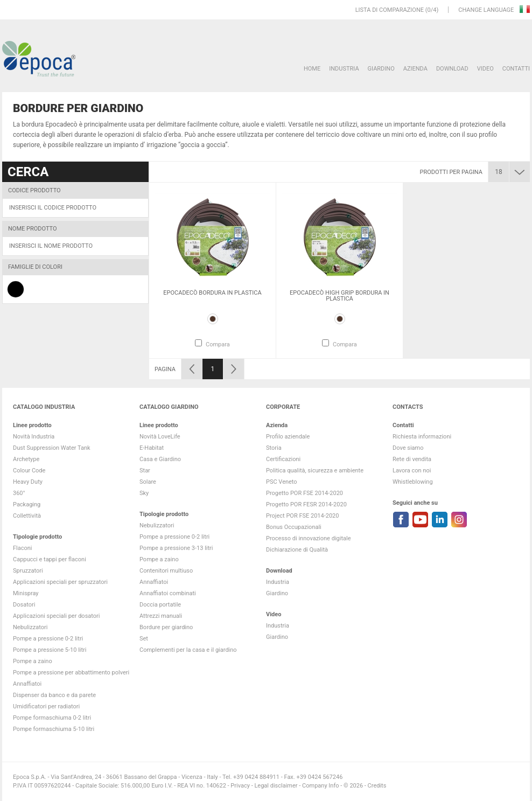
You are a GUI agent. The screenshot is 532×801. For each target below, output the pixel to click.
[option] (212, 270)
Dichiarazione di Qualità (297, 550)
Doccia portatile (160, 605)
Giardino (381, 69)
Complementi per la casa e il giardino (188, 650)
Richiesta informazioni (422, 437)
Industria (344, 69)
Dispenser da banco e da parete (54, 695)
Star (145, 471)
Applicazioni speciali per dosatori (56, 616)
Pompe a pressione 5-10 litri (50, 650)
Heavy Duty (28, 482)
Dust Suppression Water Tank (52, 448)
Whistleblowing (413, 482)
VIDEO (485, 69)
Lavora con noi (412, 471)
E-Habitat (152, 448)
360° (19, 493)
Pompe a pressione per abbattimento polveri (71, 673)
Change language (487, 10)
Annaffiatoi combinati (168, 593)
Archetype (26, 459)
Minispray (26, 593)
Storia (274, 448)
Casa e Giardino (160, 459)
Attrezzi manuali (161, 616)
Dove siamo (408, 448)
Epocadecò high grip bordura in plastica (339, 296)
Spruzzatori (28, 571)
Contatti (516, 69)
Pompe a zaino (33, 661)
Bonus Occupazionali (294, 527)
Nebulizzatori (30, 627)
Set (144, 639)
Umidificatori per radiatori (46, 706)
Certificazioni (283, 459)
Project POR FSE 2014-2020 (303, 516)
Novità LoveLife (160, 437)
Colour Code (29, 471)
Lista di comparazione (390, 10)
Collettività (27, 516)
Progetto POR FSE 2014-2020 (304, 493)
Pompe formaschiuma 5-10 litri (54, 729)
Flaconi (23, 548)
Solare (148, 482)
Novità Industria (34, 437)
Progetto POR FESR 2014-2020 (306, 504)
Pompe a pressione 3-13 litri (176, 548)
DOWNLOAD (452, 69)
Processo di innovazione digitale (309, 538)
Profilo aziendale (288, 437)
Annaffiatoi (27, 684)
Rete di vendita (412, 459)
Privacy (240, 786)
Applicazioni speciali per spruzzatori (60, 582)
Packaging (27, 504)
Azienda (415, 69)
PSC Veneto (282, 482)
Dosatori (24, 605)
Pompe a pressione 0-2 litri (48, 639)
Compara (218, 344)
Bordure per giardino (166, 627)
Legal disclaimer (276, 786)
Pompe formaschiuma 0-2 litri (52, 718)
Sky (144, 493)
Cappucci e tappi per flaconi (50, 559)
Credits (377, 786)
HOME (312, 69)
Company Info (320, 786)
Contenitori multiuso (166, 571)
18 (499, 172)
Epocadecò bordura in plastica (212, 293)
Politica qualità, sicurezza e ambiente (315, 471)
